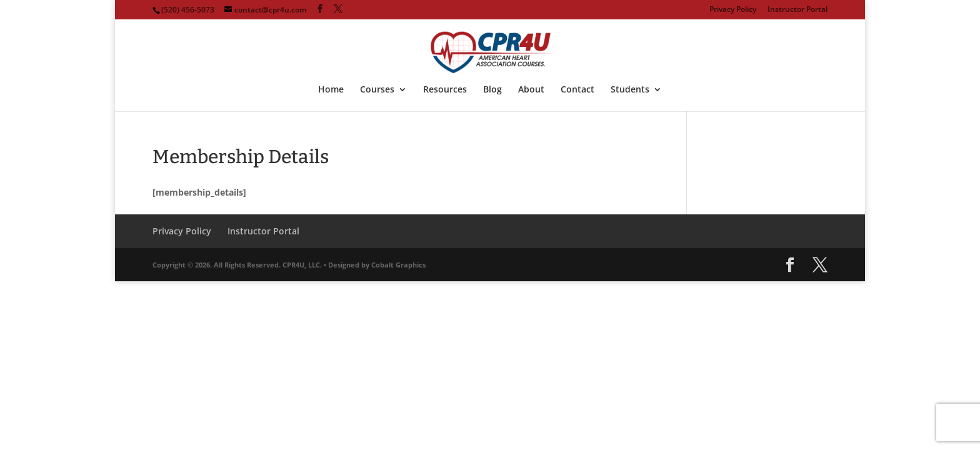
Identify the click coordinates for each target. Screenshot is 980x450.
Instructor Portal (797, 10)
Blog (492, 90)
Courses (377, 90)
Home (331, 90)
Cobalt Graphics (398, 265)
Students (630, 90)
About (531, 90)
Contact (577, 90)
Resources (445, 90)
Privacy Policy (733, 10)
